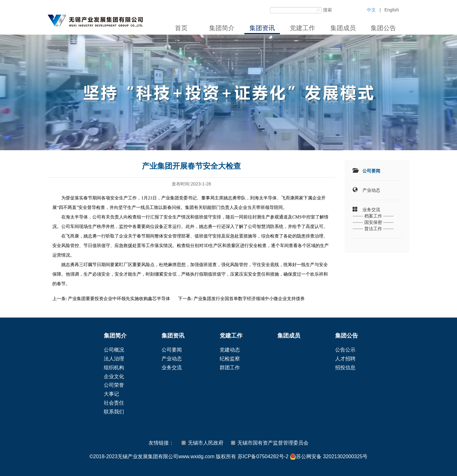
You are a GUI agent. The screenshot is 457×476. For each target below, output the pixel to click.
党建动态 (230, 350)
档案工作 (373, 216)
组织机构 (114, 368)
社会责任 (114, 403)
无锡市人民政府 (206, 443)
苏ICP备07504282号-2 (263, 456)
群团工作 (230, 368)
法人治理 (114, 359)
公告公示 (345, 350)
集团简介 (222, 28)
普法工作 (373, 229)
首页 (181, 28)
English (392, 10)
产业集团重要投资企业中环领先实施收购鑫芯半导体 (119, 299)
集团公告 (383, 28)
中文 (371, 10)
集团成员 (343, 28)
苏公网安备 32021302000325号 (329, 457)
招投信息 (345, 368)
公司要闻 (371, 171)
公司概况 (114, 350)
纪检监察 (230, 359)
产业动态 (371, 190)
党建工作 (302, 28)
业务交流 (371, 210)
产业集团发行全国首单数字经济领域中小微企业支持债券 (249, 299)
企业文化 (114, 376)
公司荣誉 (114, 385)
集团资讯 (262, 28)
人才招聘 (345, 359)
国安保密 (373, 222)
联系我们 (114, 412)
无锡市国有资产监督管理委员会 (273, 443)
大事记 (111, 394)
